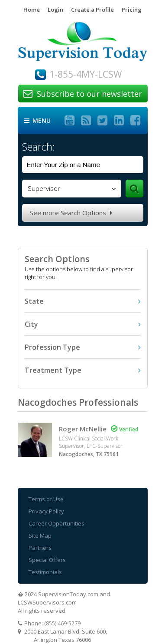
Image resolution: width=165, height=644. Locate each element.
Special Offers (47, 560)
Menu (37, 121)
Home (32, 10)
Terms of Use (46, 499)
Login (55, 10)
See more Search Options (71, 213)
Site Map (40, 536)
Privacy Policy (46, 511)
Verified (125, 429)
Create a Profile (92, 10)
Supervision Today (83, 45)
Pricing (132, 10)
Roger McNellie (83, 429)
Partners (40, 548)
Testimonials (45, 572)
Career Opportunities (57, 523)
